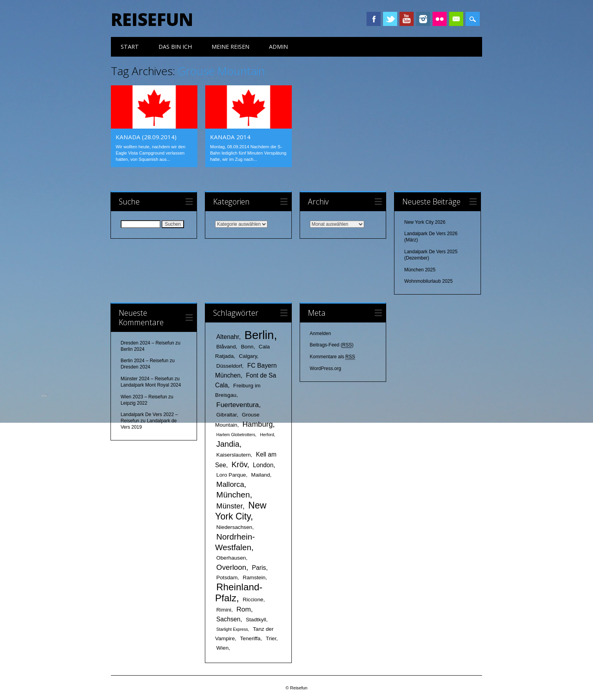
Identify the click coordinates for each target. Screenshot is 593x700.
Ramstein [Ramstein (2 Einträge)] (254, 577)
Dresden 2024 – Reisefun (147, 343)
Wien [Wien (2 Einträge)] (222, 648)
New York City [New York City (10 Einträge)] (241, 511)
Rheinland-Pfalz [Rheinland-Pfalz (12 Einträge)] (239, 592)
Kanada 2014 (230, 137)
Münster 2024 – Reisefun (147, 379)
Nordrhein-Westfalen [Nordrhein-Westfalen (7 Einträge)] (235, 542)
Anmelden (320, 333)
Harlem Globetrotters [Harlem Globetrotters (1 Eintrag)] (236, 435)
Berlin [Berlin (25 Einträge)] (259, 335)
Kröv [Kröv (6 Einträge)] (239, 464)
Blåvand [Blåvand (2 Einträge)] (226, 347)
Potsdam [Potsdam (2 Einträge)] (227, 577)
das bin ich (175, 47)
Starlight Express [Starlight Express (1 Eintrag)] (232, 629)
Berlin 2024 (133, 349)
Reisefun (152, 19)
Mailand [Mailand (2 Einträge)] (261, 475)
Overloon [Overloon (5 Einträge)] (231, 567)
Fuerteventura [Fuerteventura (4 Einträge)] (238, 405)
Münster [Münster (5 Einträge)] (229, 506)
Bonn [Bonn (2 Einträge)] (247, 347)
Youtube (407, 19)
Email (456, 19)
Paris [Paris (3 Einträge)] (259, 568)
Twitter (390, 19)
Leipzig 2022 (134, 403)
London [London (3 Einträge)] (263, 465)
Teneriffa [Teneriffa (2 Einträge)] (250, 638)
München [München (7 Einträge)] (233, 495)
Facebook (374, 19)
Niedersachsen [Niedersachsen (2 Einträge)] (234, 527)
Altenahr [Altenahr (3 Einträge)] (228, 337)
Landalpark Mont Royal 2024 (151, 385)
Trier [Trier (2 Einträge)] (271, 638)
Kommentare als (332, 357)
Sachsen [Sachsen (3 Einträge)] (228, 619)
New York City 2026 (425, 222)
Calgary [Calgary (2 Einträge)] (248, 356)
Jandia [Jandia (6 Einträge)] (228, 444)
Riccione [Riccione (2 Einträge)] (253, 600)
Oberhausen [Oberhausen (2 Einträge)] (231, 558)
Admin (278, 47)
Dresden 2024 (135, 367)
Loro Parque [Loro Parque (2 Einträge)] (231, 475)
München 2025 (420, 270)
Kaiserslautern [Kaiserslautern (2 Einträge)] (234, 455)
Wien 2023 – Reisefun (144, 397)
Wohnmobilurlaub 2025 (428, 281)
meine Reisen (230, 47)
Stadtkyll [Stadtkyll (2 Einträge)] (256, 620)
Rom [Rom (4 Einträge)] (244, 609)
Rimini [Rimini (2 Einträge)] (224, 610)
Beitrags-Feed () (332, 345)
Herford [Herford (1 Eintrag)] (267, 435)
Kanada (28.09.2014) (146, 137)
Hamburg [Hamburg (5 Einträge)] (258, 424)
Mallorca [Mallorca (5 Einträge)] (230, 484)
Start (130, 47)
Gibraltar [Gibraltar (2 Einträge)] (227, 415)
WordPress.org (326, 368)
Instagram (423, 19)
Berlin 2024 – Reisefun (145, 361)
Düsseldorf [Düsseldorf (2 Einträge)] (229, 366)
